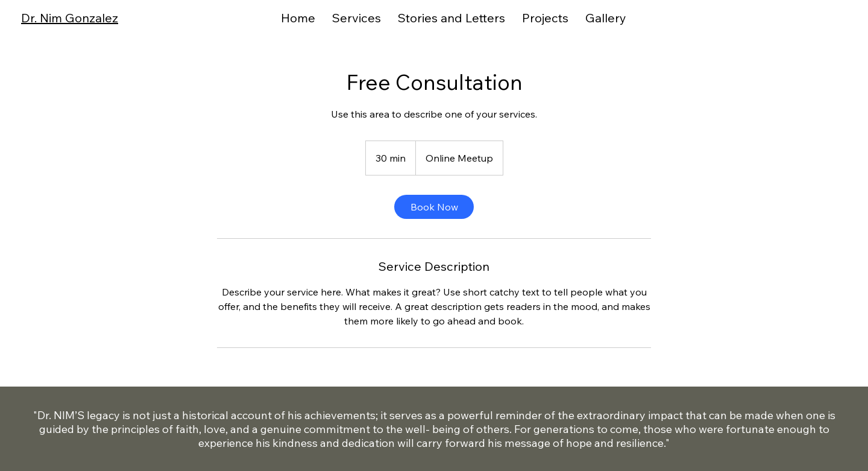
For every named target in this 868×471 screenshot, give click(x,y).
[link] (434, 207)
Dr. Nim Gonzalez (70, 18)
